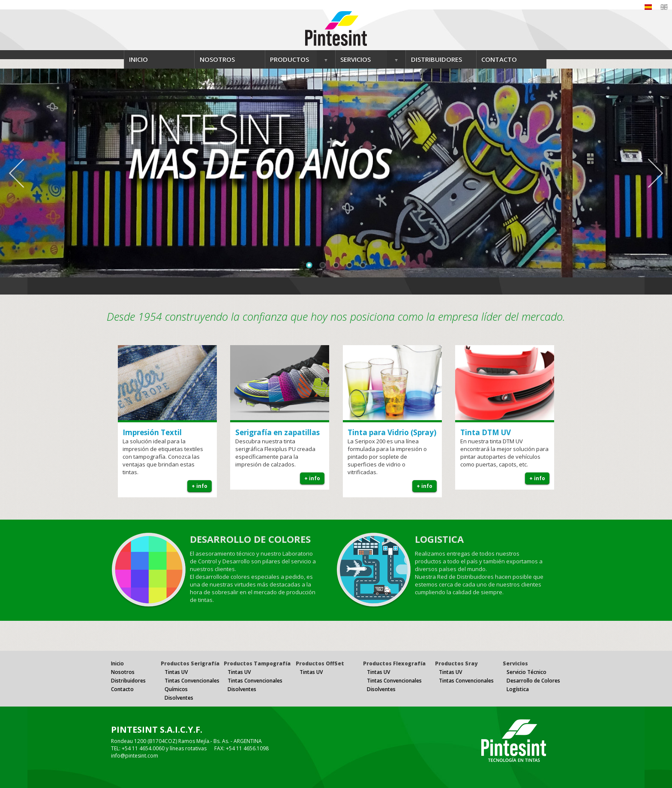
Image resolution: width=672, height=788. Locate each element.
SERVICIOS (355, 59)
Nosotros (123, 672)
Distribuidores (128, 681)
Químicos (176, 689)
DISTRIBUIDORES (436, 59)
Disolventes (179, 698)
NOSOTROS (217, 59)
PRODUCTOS (289, 59)
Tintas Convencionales (192, 681)
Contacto (122, 689)
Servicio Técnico (526, 672)
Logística (518, 689)
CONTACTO (499, 59)
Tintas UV (176, 672)
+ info (199, 486)
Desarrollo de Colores (533, 681)
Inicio (117, 663)
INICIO (138, 59)
